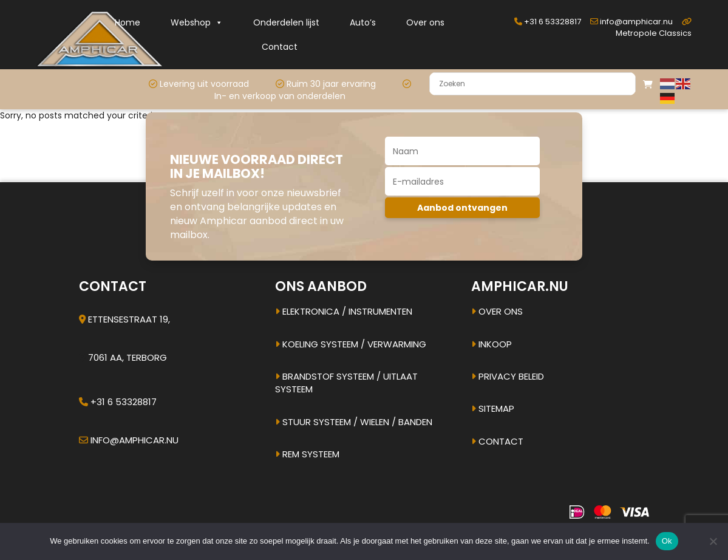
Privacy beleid (508, 376)
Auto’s (363, 22)
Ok (667, 541)
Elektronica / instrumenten (344, 311)
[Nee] (713, 541)
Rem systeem (307, 454)
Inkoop (492, 344)
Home (128, 22)
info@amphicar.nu (631, 22)
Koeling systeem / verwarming (351, 344)
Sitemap (493, 408)
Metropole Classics (654, 28)
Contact (280, 47)
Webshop (197, 22)
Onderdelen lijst (286, 22)
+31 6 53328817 (548, 22)
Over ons (425, 22)
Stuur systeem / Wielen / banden (354, 422)
